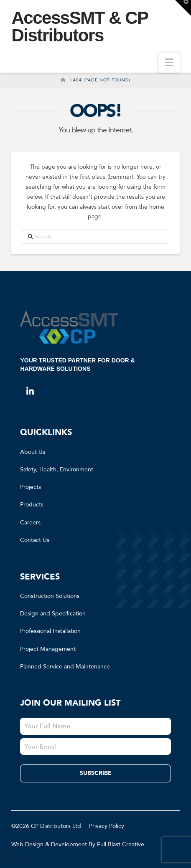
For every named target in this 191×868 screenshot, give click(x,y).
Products (32, 505)
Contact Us (35, 540)
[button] (169, 63)
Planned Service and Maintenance (65, 667)
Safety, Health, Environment (57, 469)
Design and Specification (53, 614)
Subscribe (96, 773)
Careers (30, 523)
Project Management (48, 649)
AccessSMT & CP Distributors (79, 27)
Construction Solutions (50, 596)
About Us (33, 452)
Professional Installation (50, 631)
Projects (31, 487)
